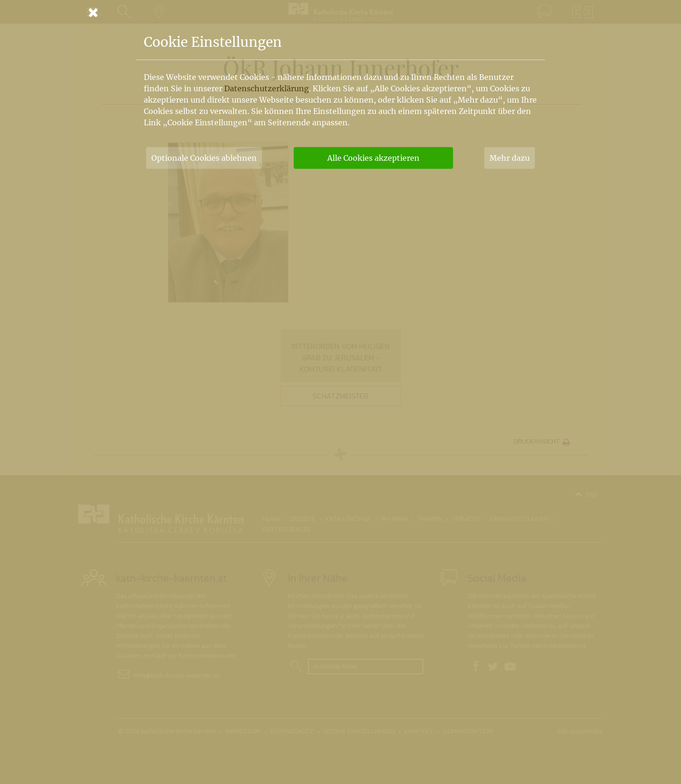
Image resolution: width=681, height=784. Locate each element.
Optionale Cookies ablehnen (204, 158)
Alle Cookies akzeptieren (373, 158)
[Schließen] (340, 12)
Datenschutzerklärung (266, 88)
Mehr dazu (510, 158)
